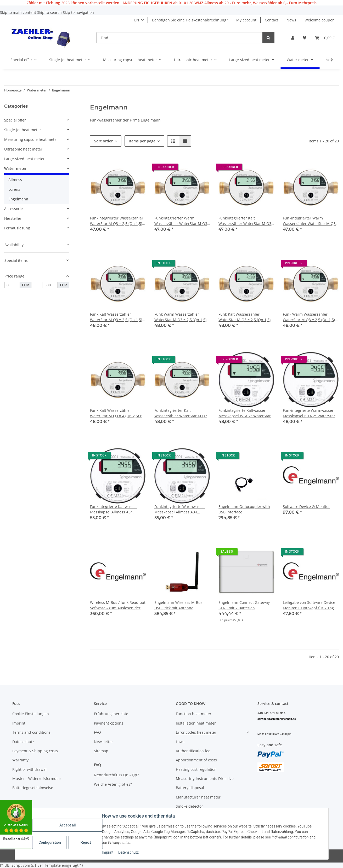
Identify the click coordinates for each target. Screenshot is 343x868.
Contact (271, 20)
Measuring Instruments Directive (205, 779)
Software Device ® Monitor (306, 507)
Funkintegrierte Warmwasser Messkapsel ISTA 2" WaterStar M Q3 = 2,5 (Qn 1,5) (309, 413)
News (291, 20)
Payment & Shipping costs (35, 751)
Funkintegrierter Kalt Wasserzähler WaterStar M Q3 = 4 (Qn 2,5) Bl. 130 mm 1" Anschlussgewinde (181, 413)
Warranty (20, 760)
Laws (180, 742)
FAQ (97, 732)
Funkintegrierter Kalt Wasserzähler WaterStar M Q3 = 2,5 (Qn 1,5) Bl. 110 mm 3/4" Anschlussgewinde (245, 221)
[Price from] (12, 285)
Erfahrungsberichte (111, 714)
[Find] (180, 38)
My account (246, 20)
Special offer (15, 120)
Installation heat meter (196, 723)
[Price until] (50, 285)
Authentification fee (193, 751)
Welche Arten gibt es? (113, 784)
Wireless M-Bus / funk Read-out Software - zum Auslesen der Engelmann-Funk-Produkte (118, 605)
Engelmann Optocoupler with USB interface (244, 509)
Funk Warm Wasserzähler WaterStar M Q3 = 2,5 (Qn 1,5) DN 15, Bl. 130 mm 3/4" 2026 (180, 317)
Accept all (68, 825)
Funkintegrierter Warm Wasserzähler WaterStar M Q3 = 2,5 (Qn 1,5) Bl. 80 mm (181, 221)
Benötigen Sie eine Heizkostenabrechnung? (190, 20)
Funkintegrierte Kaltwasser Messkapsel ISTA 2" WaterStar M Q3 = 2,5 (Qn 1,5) (245, 413)
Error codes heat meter (196, 732)
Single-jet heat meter (23, 130)
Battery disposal (190, 788)
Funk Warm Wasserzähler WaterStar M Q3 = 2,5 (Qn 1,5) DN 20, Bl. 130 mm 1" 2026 (309, 317)
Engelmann (18, 199)
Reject (86, 842)
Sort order (103, 141)
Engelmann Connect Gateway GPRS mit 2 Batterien (244, 605)
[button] (293, 38)
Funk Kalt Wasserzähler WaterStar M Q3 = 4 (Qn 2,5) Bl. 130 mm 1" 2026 (117, 413)
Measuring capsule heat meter (31, 139)
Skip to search (50, 12)
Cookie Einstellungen (31, 714)
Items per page (142, 141)
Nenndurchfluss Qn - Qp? (116, 775)
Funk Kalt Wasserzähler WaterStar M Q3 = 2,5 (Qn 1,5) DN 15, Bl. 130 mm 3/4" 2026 (116, 317)
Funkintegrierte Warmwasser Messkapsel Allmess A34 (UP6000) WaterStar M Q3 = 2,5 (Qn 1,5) (181, 509)
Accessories (14, 209)
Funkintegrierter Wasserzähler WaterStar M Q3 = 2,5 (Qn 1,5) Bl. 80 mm (117, 221)
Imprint (108, 852)
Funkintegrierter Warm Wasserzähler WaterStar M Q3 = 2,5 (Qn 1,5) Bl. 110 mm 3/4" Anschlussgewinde (309, 221)
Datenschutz (129, 852)
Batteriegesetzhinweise (33, 788)
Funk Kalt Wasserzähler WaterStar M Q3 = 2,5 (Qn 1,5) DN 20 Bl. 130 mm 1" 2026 (244, 317)
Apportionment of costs (196, 760)
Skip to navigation (78, 12)
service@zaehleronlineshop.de (277, 719)
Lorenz (14, 189)
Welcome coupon (320, 20)
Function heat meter (194, 714)
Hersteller (13, 218)
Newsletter (103, 742)
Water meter (15, 168)
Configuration (50, 842)
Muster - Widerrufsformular (37, 779)
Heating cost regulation (196, 769)
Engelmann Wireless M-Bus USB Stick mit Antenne (178, 605)
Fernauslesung (17, 228)
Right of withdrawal (29, 769)
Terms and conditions (31, 732)
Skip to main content (19, 12)
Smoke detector (189, 806)
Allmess (15, 180)
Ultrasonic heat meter (23, 149)
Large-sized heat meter (24, 159)
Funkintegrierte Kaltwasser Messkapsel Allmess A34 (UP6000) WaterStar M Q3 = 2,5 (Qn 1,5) (117, 509)
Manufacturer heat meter (198, 797)
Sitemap (101, 751)
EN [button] (137, 20)
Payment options (109, 723)
